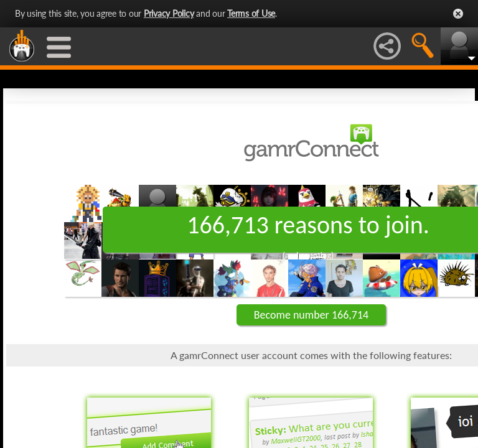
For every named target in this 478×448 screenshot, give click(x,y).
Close (458, 14)
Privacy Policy (169, 13)
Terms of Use (251, 13)
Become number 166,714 (311, 315)
